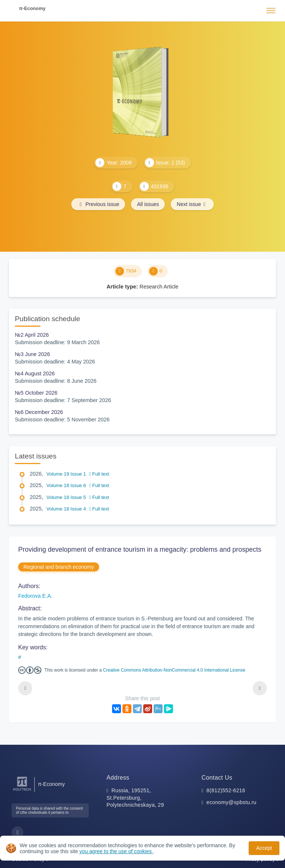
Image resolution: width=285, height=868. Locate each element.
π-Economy (32, 8)
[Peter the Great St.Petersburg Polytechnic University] (22, 791)
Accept (264, 848)
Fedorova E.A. (35, 596)
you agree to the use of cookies (116, 851)
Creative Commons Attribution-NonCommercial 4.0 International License (174, 670)
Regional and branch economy (59, 567)
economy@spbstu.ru (231, 802)
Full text (99, 474)
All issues (148, 204)
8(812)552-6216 (226, 790)
